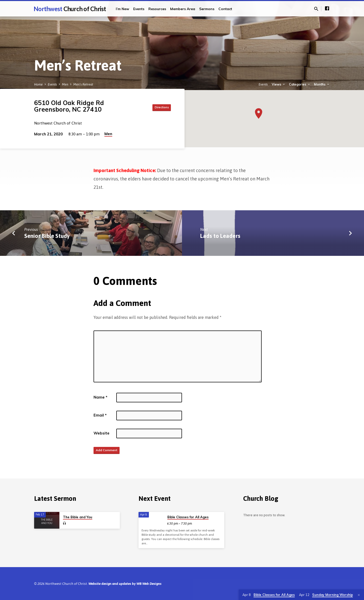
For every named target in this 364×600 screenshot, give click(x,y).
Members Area (183, 9)
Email (100, 415)
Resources (157, 9)
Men (65, 84)
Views (279, 84)
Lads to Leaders (220, 236)
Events (139, 9)
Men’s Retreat (83, 84)
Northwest (70, 9)
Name (100, 397)
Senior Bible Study (47, 236)
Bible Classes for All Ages (188, 517)
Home (38, 84)
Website (101, 433)
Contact (225, 9)
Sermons (207, 9)
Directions (158, 107)
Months (322, 84)
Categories (300, 84)
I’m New (122, 9)
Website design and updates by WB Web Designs (125, 584)
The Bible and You (78, 517)
